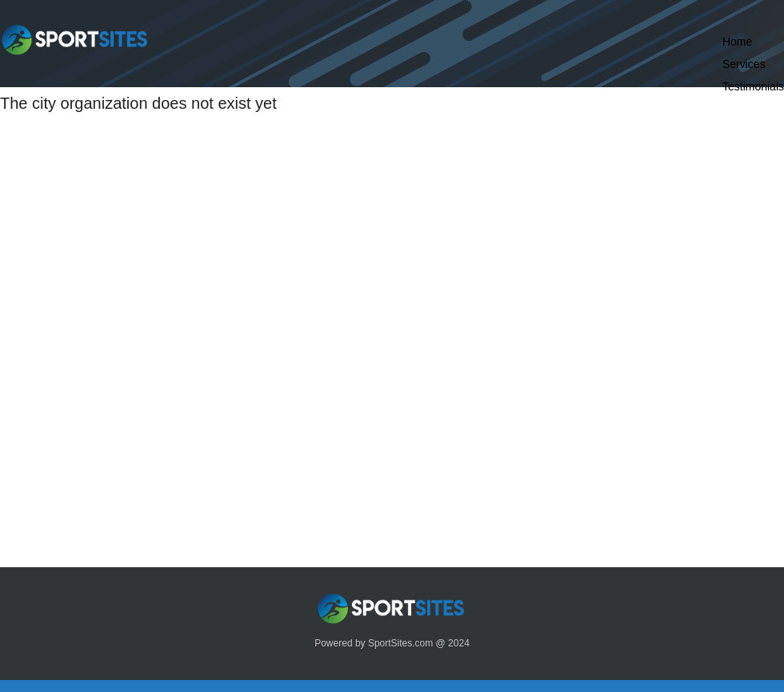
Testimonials (753, 86)
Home (737, 42)
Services (744, 64)
